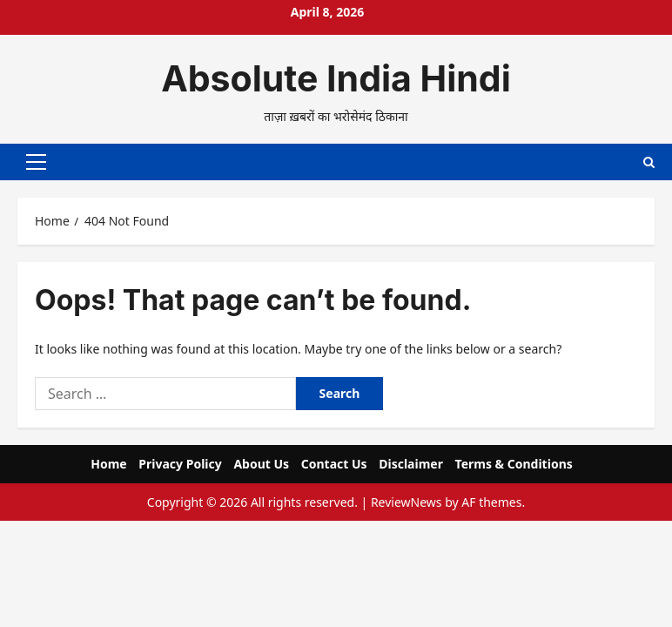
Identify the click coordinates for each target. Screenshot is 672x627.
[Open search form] (649, 161)
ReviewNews (407, 499)
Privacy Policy (180, 461)
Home (108, 461)
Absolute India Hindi (336, 78)
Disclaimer (411, 461)
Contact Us (334, 461)
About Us (261, 461)
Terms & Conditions (514, 461)
